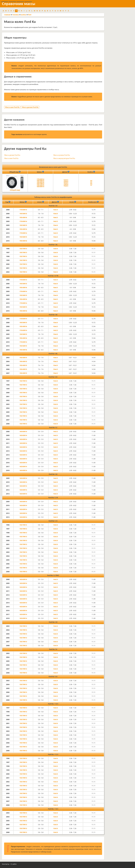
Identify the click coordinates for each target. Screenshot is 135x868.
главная (7, 15)
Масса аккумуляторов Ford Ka (64, 158)
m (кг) (41, 202)
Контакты (6, 864)
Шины (40, 172)
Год (8, 202)
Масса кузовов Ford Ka (62, 155)
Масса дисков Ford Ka (30, 107)
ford (30, 15)
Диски (66, 172)
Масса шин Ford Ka (12, 107)
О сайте (13, 864)
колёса (23, 15)
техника (16, 15)
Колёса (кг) (93, 202)
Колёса (91, 172)
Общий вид (15, 172)
